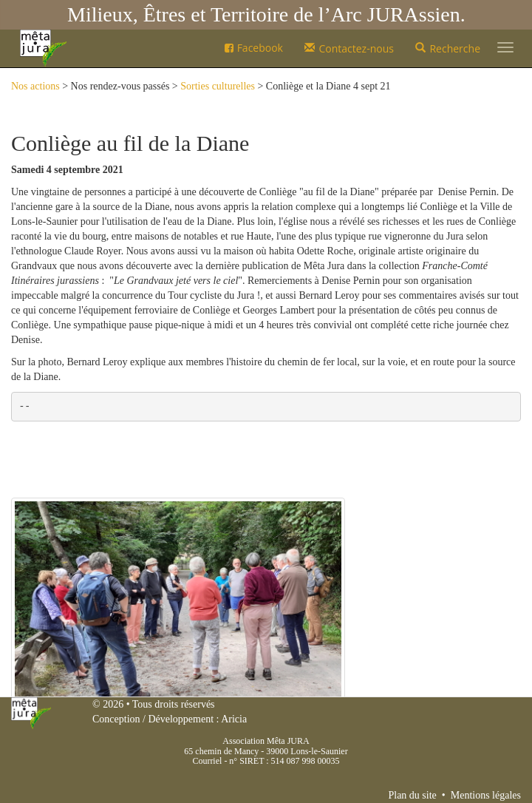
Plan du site (412, 795)
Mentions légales (486, 795)
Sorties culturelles (218, 86)
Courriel (207, 761)
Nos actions (35, 86)
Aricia (234, 719)
